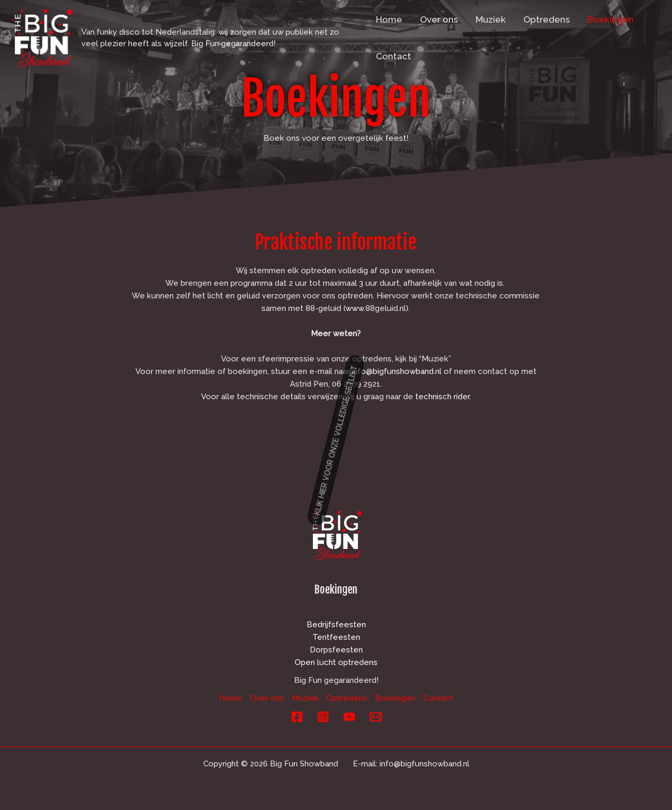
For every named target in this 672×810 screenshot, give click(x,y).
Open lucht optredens (336, 662)
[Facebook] (297, 717)
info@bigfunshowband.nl (397, 371)
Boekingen (611, 19)
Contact (393, 56)
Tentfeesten (336, 637)
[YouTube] (349, 717)
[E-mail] (376, 717)
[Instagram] (323, 717)
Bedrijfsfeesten (336, 625)
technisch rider (442, 397)
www (355, 308)
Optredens (547, 19)
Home (389, 19)
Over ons (439, 19)
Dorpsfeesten (336, 650)
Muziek (491, 19)
